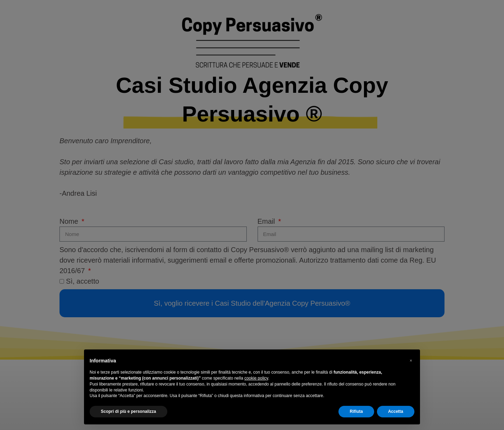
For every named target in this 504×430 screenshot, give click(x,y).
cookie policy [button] (256, 378)
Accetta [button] (396, 411)
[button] (411, 361)
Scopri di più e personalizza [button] (128, 411)
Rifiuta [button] (356, 411)
